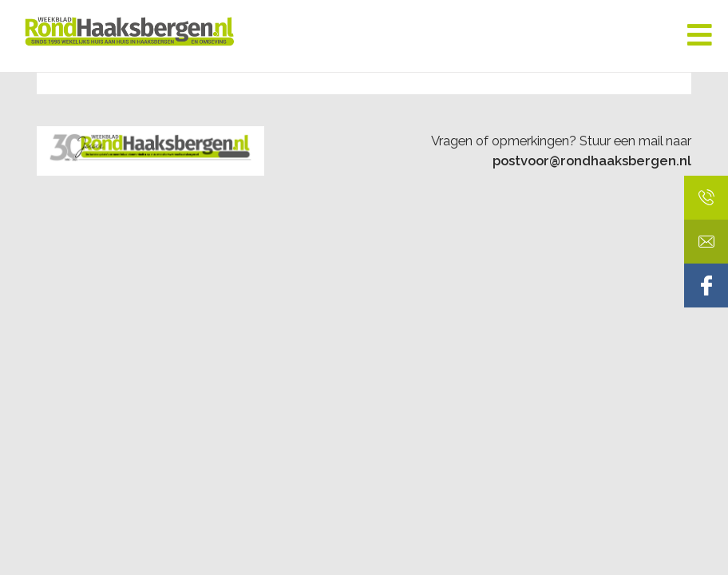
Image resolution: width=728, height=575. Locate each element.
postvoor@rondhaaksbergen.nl (592, 161)
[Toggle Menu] (700, 36)
